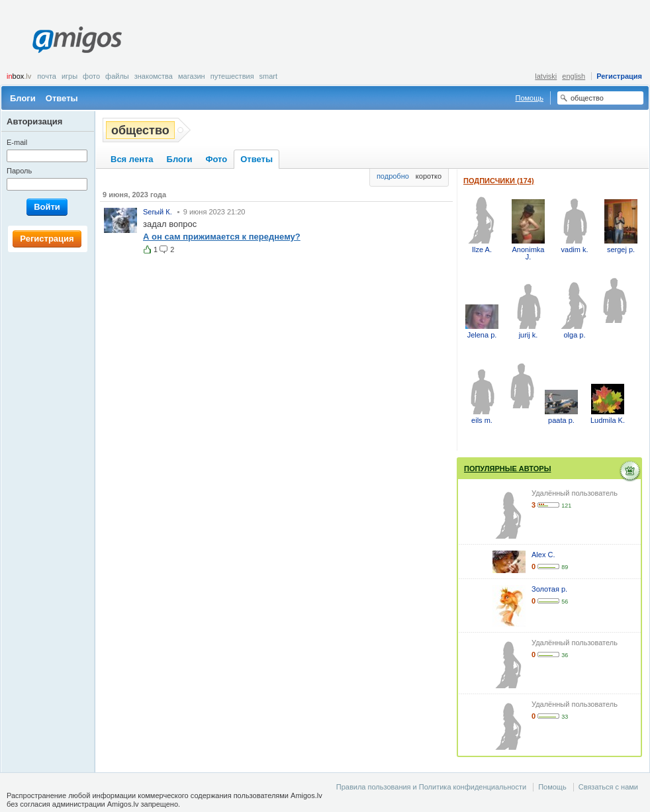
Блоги (23, 98)
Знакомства (154, 76)
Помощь (530, 98)
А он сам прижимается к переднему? (222, 237)
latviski (546, 76)
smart (269, 76)
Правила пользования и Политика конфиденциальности (431, 787)
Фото (91, 76)
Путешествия (232, 76)
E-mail (17, 142)
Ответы (62, 98)
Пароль (19, 171)
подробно (393, 176)
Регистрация (619, 76)
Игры (70, 76)
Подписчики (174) (499, 181)
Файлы (117, 76)
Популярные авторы (507, 469)
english (574, 76)
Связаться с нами (608, 787)
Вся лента (132, 159)
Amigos (77, 40)
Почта (47, 76)
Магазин (192, 76)
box (19, 76)
